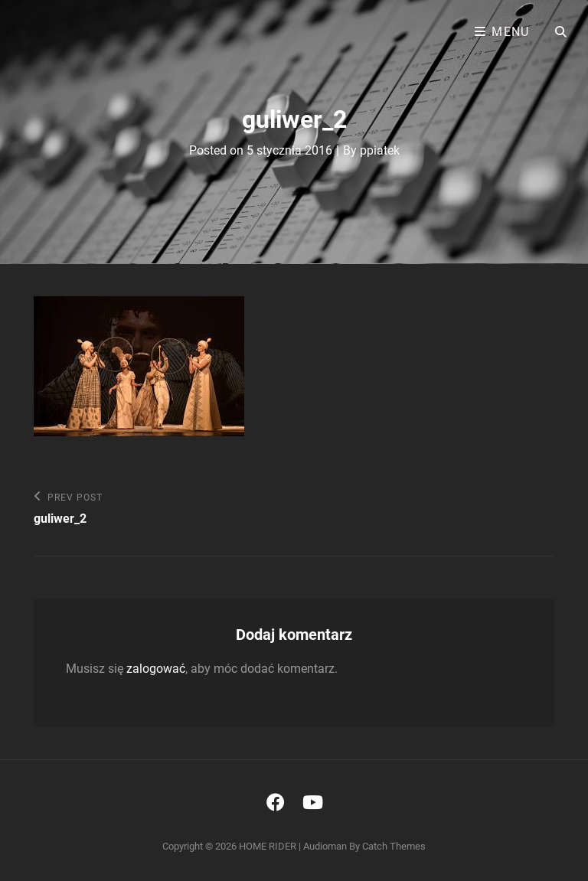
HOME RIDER (268, 846)
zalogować (156, 669)
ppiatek (380, 150)
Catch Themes (394, 846)
